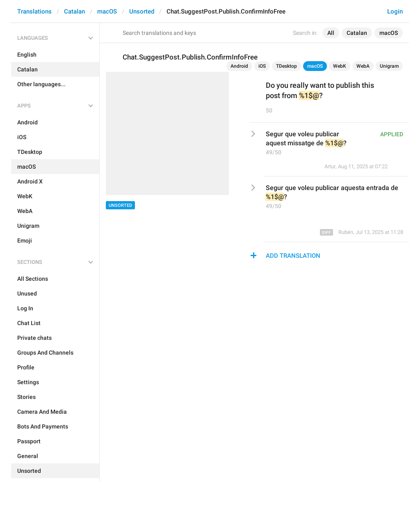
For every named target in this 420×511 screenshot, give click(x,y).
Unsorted (142, 11)
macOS (107, 11)
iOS (262, 66)
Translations (34, 11)
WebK (340, 66)
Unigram (389, 66)
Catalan (74, 11)
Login (395, 11)
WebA (363, 66)
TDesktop (286, 66)
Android (239, 66)
